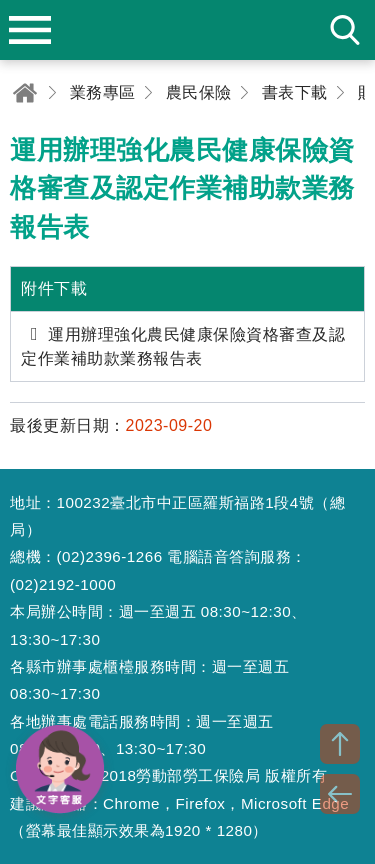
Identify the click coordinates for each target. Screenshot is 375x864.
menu (30, 30)
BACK (340, 794)
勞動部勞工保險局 (188, 30)
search (345, 30)
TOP (340, 744)
